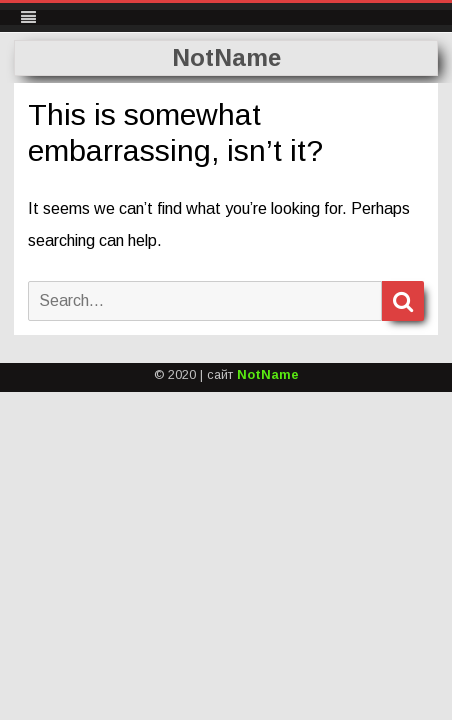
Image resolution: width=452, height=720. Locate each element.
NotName (226, 58)
